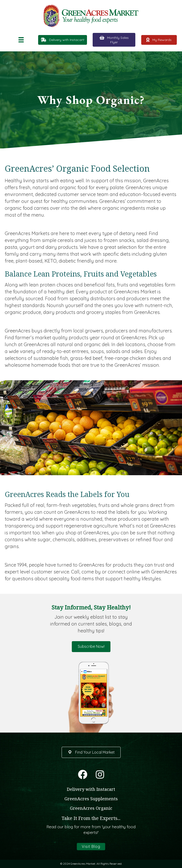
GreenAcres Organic (91, 808)
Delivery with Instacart (91, 789)
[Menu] (21, 40)
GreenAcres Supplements (91, 799)
